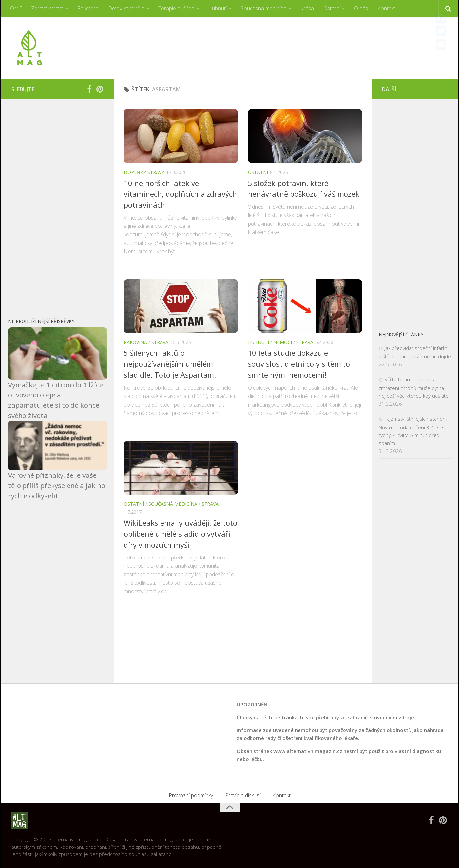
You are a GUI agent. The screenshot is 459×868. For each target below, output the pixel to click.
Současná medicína (263, 8)
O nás (361, 8)
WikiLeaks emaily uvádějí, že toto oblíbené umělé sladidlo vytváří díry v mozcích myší (181, 534)
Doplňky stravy (144, 172)
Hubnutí (217, 8)
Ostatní (332, 8)
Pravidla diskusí (243, 795)
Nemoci (283, 342)
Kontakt (386, 8)
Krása (307, 8)
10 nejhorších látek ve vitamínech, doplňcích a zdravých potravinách (180, 194)
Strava (160, 342)
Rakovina (88, 8)
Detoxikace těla (126, 8)
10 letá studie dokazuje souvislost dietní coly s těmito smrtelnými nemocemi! (299, 364)
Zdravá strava (47, 8)
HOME (14, 8)
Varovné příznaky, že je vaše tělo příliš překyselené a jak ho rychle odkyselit (57, 485)
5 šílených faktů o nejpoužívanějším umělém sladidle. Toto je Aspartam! (170, 364)
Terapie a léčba (176, 8)
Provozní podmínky (191, 795)
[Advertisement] (328, 41)
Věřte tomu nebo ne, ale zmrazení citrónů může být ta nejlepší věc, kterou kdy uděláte (414, 388)
